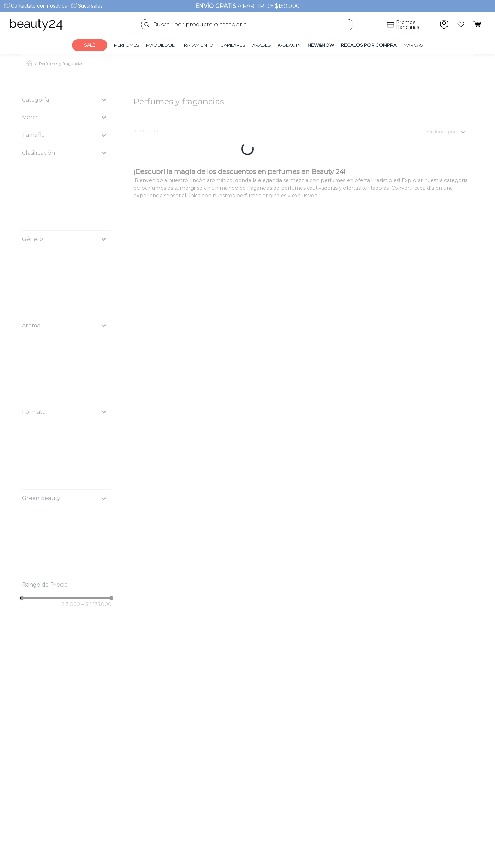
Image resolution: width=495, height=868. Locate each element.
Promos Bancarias (408, 25)
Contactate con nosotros (39, 6)
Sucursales (90, 6)
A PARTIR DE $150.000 (247, 6)
